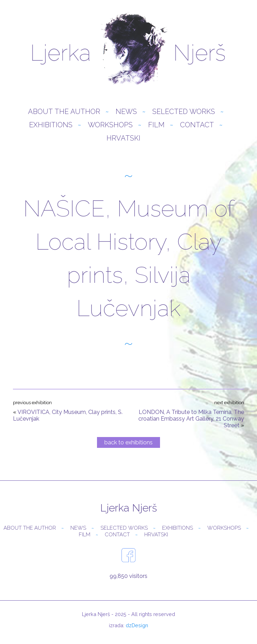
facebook (128, 555)
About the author (64, 112)
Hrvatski (123, 138)
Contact (197, 125)
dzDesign (137, 625)
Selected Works (184, 112)
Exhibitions (51, 125)
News (126, 112)
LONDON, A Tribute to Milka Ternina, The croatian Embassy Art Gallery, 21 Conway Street (191, 419)
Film (156, 125)
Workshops (110, 125)
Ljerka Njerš (128, 49)
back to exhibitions (128, 442)
